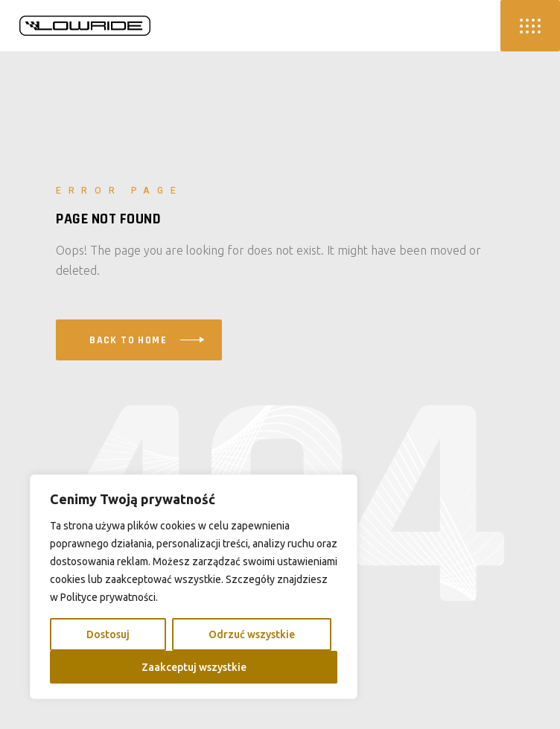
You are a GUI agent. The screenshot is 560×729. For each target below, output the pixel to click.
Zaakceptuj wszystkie (194, 667)
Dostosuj (108, 634)
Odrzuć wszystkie (252, 634)
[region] (194, 587)
